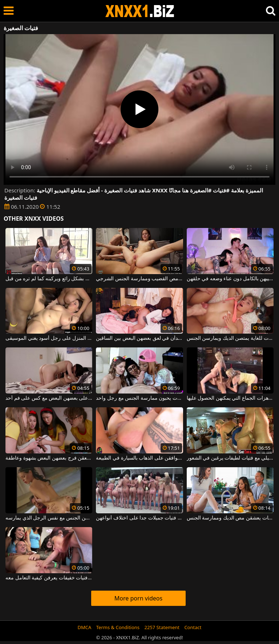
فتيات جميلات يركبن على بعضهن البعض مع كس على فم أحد (49, 398)
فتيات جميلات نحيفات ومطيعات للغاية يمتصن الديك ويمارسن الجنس (230, 338)
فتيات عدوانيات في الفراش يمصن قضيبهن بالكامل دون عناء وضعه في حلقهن (230, 279)
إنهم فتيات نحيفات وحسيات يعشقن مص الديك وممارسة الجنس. (230, 518)
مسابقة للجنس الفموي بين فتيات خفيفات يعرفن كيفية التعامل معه (49, 578)
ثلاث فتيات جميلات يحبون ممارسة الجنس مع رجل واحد (139, 398)
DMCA (85, 627)
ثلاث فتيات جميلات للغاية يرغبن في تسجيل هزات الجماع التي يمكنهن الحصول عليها (230, 398)
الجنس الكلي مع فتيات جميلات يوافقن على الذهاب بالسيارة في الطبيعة (139, 458)
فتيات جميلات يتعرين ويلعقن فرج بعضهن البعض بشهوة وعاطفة (49, 458)
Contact (193, 627)
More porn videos (138, 598)
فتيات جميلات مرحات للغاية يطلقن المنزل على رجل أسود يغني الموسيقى (49, 338)
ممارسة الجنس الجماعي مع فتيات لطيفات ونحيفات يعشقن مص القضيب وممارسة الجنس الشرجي (139, 279)
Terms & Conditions (118, 627)
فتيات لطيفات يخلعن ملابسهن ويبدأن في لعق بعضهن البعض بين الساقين (139, 338)
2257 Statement (162, 627)
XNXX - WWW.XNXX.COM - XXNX (140, 11)
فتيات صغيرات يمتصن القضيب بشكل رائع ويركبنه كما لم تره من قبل (49, 279)
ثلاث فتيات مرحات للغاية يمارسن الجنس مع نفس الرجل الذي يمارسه (49, 518)
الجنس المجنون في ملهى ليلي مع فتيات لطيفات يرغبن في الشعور (230, 458)
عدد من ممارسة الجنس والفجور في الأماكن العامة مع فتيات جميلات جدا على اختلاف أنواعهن (139, 518)
